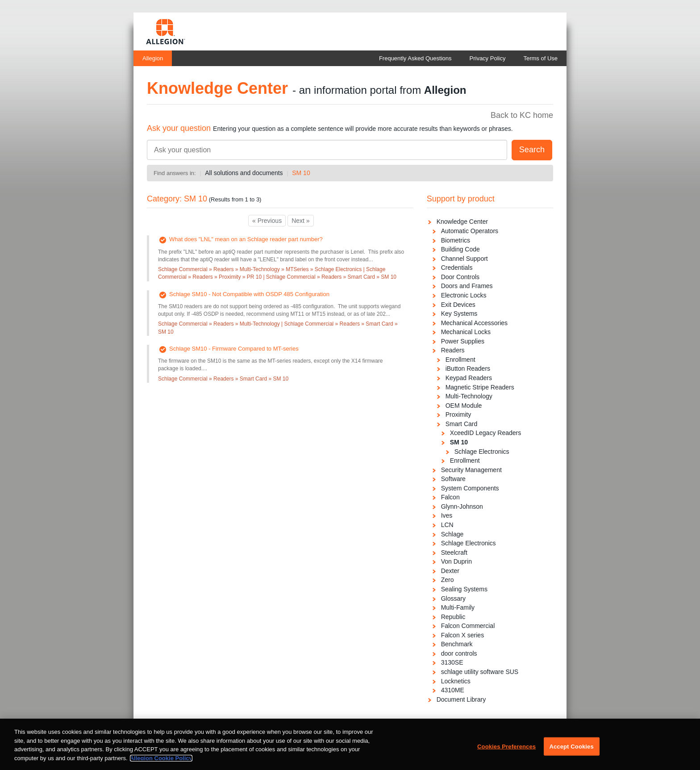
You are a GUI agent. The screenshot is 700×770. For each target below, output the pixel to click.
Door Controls (460, 277)
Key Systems (459, 314)
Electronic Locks (464, 295)
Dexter (450, 571)
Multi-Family (458, 607)
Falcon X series (462, 635)
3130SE (452, 662)
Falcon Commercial (468, 626)
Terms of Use (540, 58)
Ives (447, 515)
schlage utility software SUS (480, 672)
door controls (459, 653)
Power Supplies (463, 341)
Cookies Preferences (506, 751)
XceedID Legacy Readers (486, 433)
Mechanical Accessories (474, 323)
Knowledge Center (462, 222)
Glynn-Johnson (462, 506)
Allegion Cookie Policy (161, 762)
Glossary (453, 598)
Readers (453, 350)
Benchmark (457, 644)
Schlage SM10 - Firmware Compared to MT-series (234, 349)
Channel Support (465, 259)
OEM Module (464, 406)
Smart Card (462, 424)
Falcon (450, 497)
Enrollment (460, 360)
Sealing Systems (464, 589)
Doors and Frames (467, 286)
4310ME (453, 690)
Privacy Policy (488, 58)
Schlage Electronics (482, 452)
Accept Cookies (571, 751)
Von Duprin (456, 561)
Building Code (460, 249)
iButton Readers (468, 368)
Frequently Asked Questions (415, 58)
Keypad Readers (469, 378)
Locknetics (456, 681)
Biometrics (456, 240)
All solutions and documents (244, 173)
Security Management (471, 470)
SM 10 (301, 173)
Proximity (458, 414)
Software (453, 479)
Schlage (452, 534)
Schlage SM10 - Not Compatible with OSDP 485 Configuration (249, 294)
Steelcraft (454, 552)
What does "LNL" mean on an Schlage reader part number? (246, 239)
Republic (453, 617)
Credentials (457, 268)
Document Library (461, 699)
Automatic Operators (470, 231)
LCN (447, 525)
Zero (448, 580)
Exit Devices (458, 305)
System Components (470, 488)
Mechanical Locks (466, 332)
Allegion (153, 58)
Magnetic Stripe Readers (480, 387)
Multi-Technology (469, 396)
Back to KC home (522, 115)
